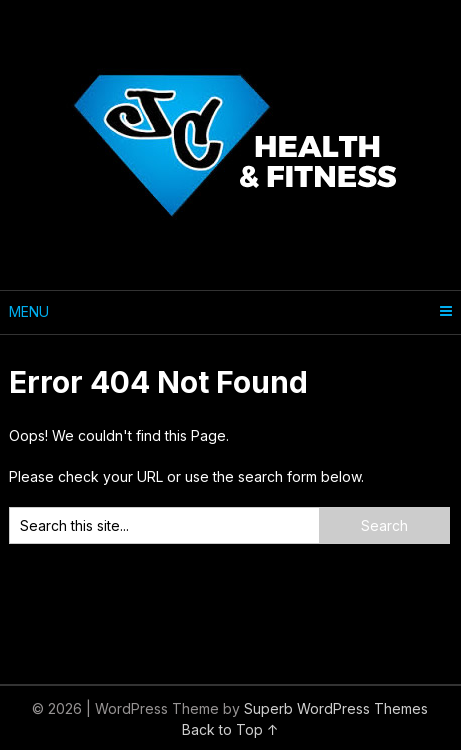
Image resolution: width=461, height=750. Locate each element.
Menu (29, 311)
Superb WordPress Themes (336, 708)
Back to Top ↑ (230, 729)
